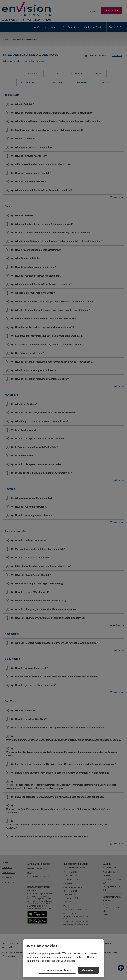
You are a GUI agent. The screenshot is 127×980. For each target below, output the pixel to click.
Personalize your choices (57, 970)
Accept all (88, 970)
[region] (63, 958)
